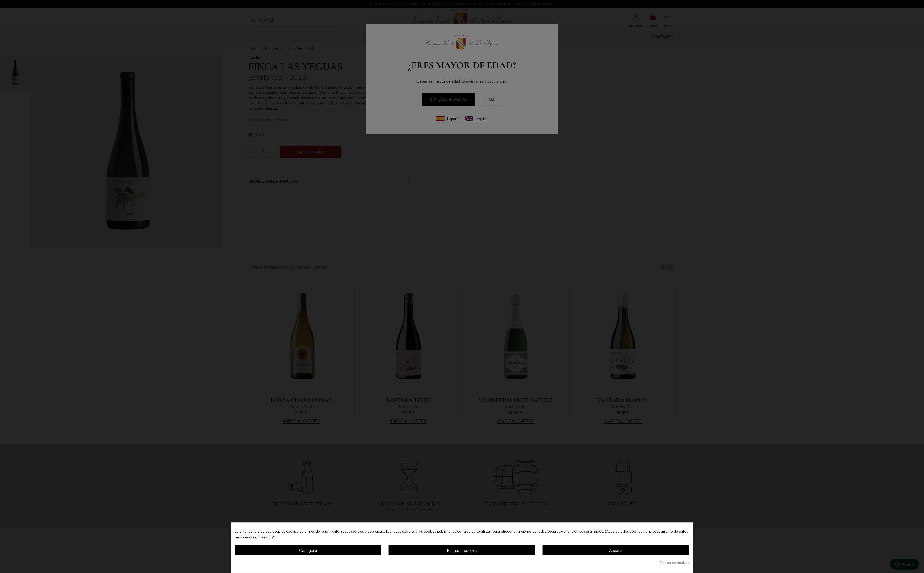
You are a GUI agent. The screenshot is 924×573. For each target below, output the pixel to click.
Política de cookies (674, 563)
